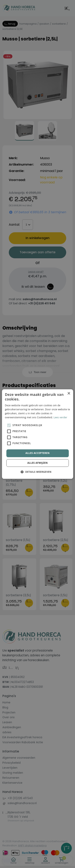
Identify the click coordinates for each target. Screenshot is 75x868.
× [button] (69, 394)
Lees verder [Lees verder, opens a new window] (60, 417)
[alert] (37, 434)
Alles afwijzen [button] (38, 463)
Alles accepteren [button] (37, 453)
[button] (37, 472)
